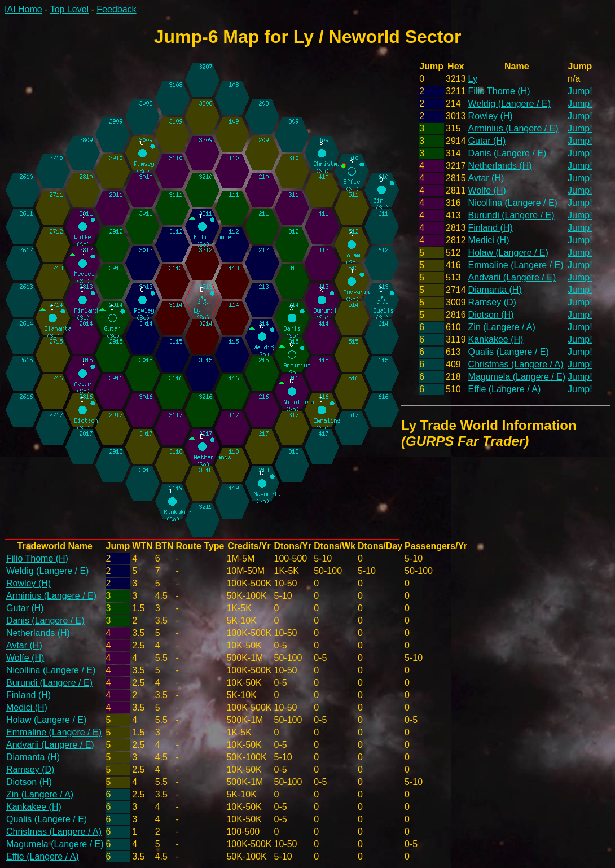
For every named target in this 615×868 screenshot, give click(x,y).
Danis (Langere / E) (508, 153)
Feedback (116, 9)
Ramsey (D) (492, 302)
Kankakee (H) (496, 339)
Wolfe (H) (487, 190)
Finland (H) (491, 228)
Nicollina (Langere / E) (513, 203)
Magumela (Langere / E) (517, 377)
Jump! (580, 91)
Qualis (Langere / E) (509, 352)
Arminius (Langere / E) (513, 128)
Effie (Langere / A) (505, 389)
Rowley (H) (491, 116)
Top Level (70, 9)
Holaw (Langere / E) (508, 253)
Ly (473, 79)
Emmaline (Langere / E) (516, 265)
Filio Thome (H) (499, 91)
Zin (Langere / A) (502, 327)
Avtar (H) (486, 178)
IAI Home (23, 9)
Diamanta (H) (495, 290)
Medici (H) (489, 240)
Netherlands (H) (500, 166)
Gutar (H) (487, 141)
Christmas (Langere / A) (516, 364)
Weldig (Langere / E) (509, 104)
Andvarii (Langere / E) (512, 277)
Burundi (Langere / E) (511, 215)
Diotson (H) (491, 315)
